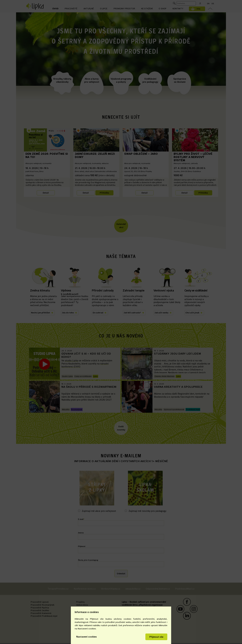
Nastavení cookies (87, 637)
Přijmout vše (156, 637)
